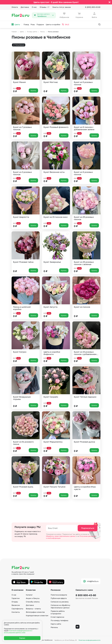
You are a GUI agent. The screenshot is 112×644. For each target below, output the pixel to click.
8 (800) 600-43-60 (93, 7)
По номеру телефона (59, 620)
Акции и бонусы (33, 598)
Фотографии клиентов (35, 612)
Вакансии (16, 605)
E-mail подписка (57, 617)
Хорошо (22, 638)
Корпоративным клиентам (37, 615)
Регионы (54, 627)
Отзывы (45, 7)
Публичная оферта (59, 598)
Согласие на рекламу (60, 602)
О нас (34, 7)
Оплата (15, 7)
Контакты (16, 612)
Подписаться (88, 528)
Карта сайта (56, 624)
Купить (33, 91)
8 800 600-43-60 (86, 595)
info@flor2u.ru (91, 581)
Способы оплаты (33, 602)
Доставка (25, 7)
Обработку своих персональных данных (61, 536)
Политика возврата (59, 595)
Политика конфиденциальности (89, 640)
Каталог (29, 595)
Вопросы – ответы (33, 609)
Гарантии (16, 598)
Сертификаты (17, 609)
